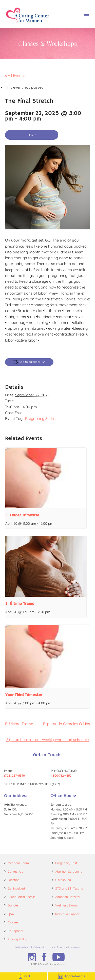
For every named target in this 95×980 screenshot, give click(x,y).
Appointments (71, 976)
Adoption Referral (68, 897)
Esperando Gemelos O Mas (66, 724)
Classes (13, 922)
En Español (15, 931)
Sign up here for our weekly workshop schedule (48, 740)
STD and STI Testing (69, 888)
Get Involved (16, 888)
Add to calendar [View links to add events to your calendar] (30, 362)
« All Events (15, 75)
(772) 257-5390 (14, 775)
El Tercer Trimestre (22, 515)
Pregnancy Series (40, 419)
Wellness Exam (66, 905)
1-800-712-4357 (61, 775)
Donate (13, 905)
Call (24, 976)
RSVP (32, 135)
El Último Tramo (20, 604)
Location (14, 880)
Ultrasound (63, 880)
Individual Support (68, 914)
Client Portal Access (22, 897)
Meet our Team (18, 863)
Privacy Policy (17, 939)
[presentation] (46, 478)
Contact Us (15, 871)
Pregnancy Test (66, 863)
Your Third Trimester (24, 695)
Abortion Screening (69, 871)
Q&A (11, 914)
